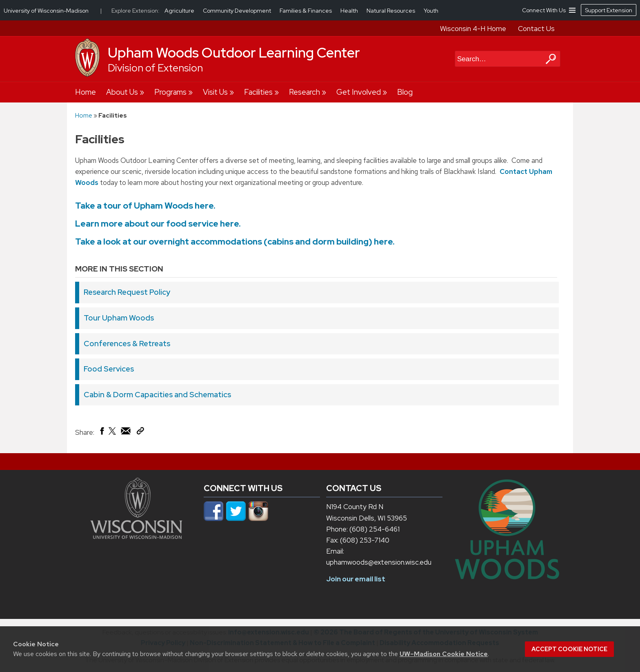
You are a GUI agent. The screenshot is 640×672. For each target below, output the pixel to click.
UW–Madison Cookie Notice (444, 654)
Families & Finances (306, 11)
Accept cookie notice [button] (569, 649)
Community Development (238, 11)
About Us (122, 92)
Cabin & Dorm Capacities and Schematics (157, 395)
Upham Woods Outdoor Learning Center (234, 53)
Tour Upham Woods (119, 318)
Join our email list (356, 579)
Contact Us (536, 29)
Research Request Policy (127, 292)
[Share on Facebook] (101, 433)
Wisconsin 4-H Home (473, 29)
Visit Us (215, 92)
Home (86, 92)
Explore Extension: (136, 11)
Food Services (109, 369)
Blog (405, 92)
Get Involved (359, 92)
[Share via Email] (126, 433)
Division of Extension (155, 68)
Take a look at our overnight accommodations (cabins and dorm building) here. (236, 241)
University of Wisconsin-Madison (46, 11)
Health (350, 11)
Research (304, 92)
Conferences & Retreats (127, 344)
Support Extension (609, 10)
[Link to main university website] (136, 536)
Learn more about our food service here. (158, 224)
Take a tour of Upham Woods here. (145, 206)
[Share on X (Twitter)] (113, 434)
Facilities (258, 92)
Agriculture (180, 11)
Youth (431, 11)
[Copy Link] (140, 432)
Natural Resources (391, 11)
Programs (170, 92)
